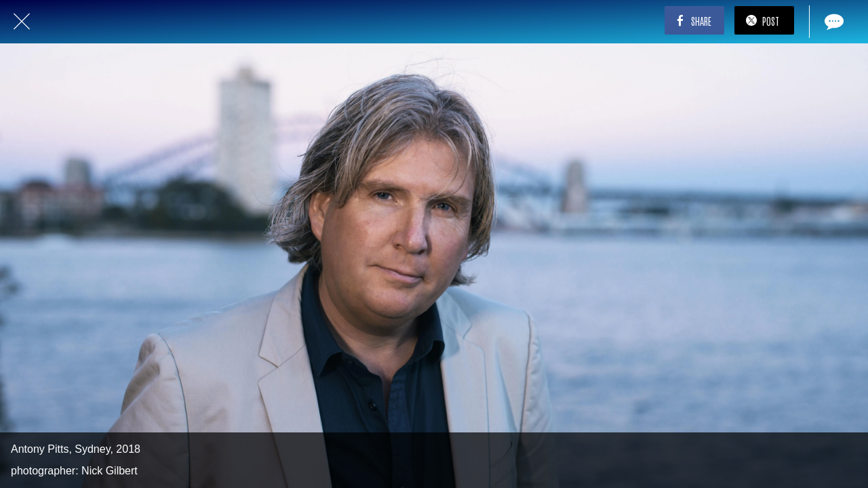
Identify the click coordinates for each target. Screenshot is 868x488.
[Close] (22, 22)
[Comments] (833, 22)
